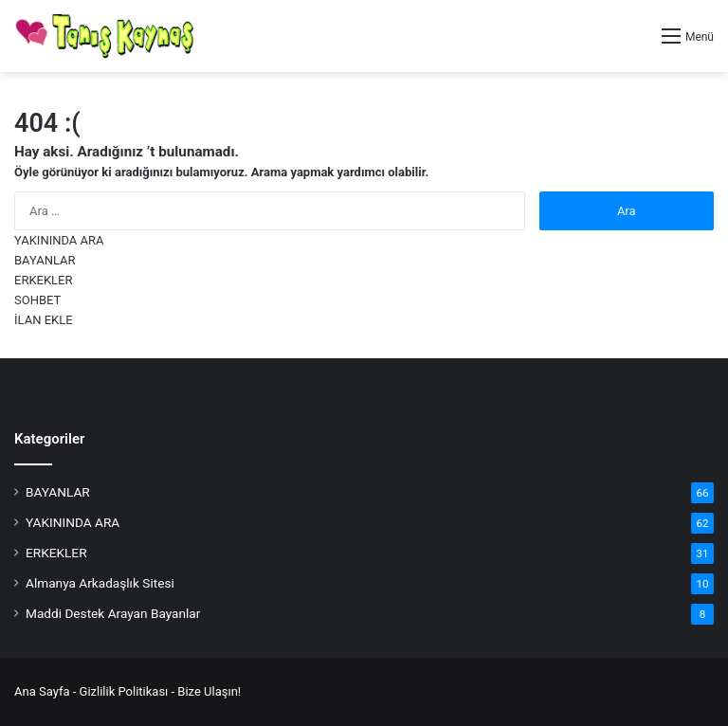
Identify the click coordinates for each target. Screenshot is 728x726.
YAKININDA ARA (59, 240)
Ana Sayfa (42, 691)
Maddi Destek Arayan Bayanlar (113, 613)
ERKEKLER (44, 280)
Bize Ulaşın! (209, 691)
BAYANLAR (45, 260)
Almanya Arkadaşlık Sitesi (100, 583)
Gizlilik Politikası (124, 691)
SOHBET (37, 300)
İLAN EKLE (44, 320)
